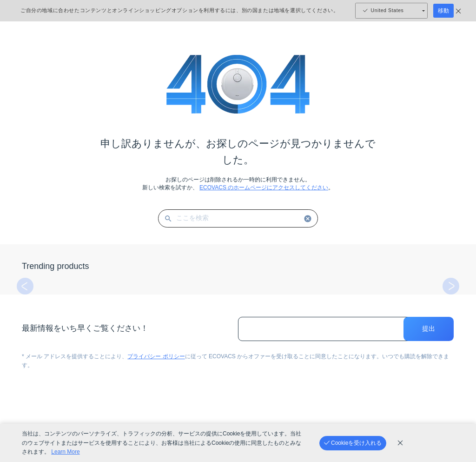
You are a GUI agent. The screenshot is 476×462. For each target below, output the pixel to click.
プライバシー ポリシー (156, 356)
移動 (443, 11)
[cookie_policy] (400, 443)
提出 (429, 329)
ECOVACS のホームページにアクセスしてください (264, 187)
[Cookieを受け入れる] (353, 443)
